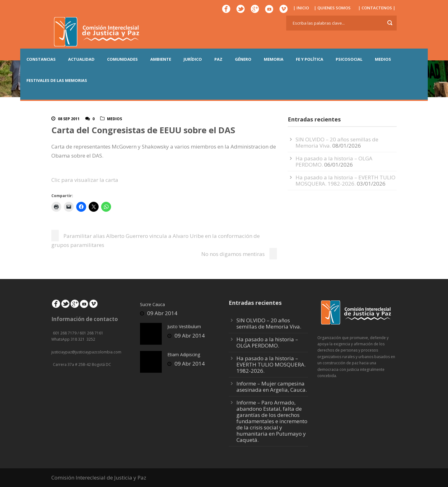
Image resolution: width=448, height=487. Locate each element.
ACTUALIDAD (81, 59)
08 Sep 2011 (69, 119)
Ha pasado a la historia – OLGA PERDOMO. (267, 342)
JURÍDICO (193, 59)
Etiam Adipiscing (184, 355)
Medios (114, 119)
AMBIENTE (161, 59)
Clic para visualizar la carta (85, 180)
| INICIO (301, 8)
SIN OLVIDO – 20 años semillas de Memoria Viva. (269, 323)
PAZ (218, 59)
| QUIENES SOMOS (332, 8)
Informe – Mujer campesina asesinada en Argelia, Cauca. (272, 387)
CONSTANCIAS (41, 59)
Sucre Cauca (152, 304)
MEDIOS (383, 59)
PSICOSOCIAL (349, 59)
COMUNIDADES (122, 59)
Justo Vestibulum (184, 326)
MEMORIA (274, 59)
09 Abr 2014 (162, 313)
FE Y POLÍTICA (310, 59)
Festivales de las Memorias (57, 80)
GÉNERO (243, 59)
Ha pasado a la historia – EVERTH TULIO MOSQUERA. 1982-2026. (345, 180)
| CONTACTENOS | (377, 8)
